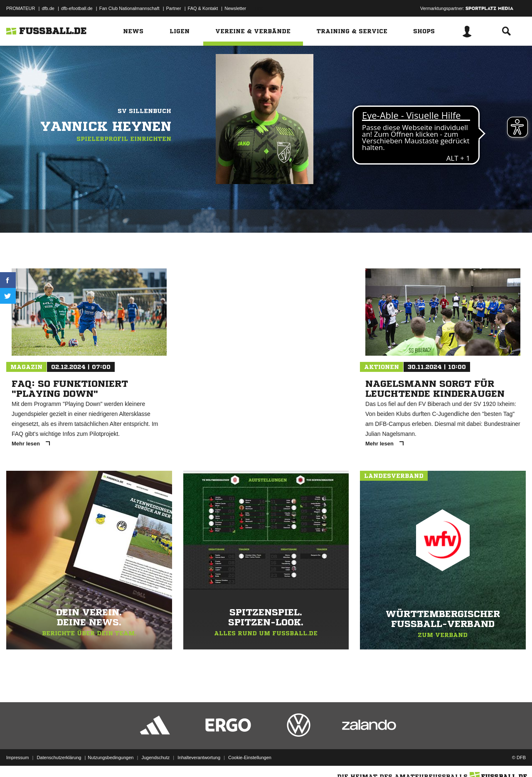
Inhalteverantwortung (199, 757)
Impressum (17, 757)
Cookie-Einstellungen (250, 757)
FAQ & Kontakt (203, 8)
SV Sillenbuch (144, 111)
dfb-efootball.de (77, 8)
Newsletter (235, 8)
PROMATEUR (21, 8)
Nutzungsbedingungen (111, 757)
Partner (174, 8)
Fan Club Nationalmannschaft (129, 8)
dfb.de (48, 8)
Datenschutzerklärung (59, 757)
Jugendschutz (155, 757)
